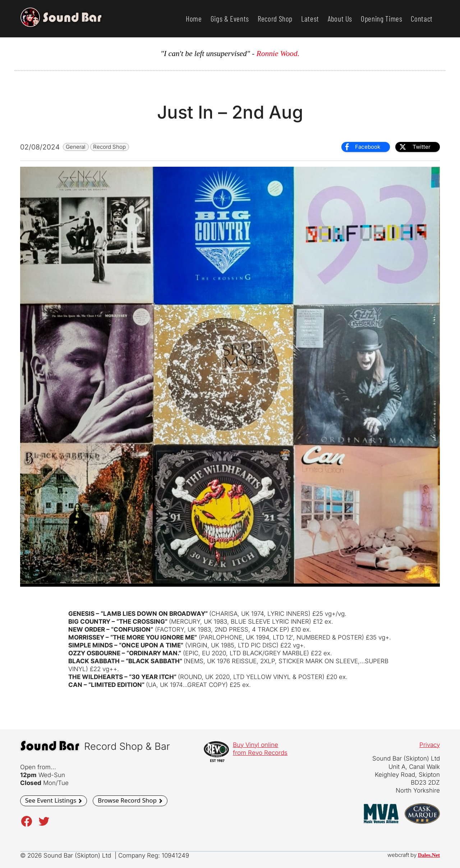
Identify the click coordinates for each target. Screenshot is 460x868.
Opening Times (381, 19)
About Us (340, 19)
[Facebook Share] (365, 147)
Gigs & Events (230, 19)
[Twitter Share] (418, 147)
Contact (422, 19)
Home (194, 19)
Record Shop (275, 19)
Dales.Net (429, 855)
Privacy (430, 745)
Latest (310, 19)
